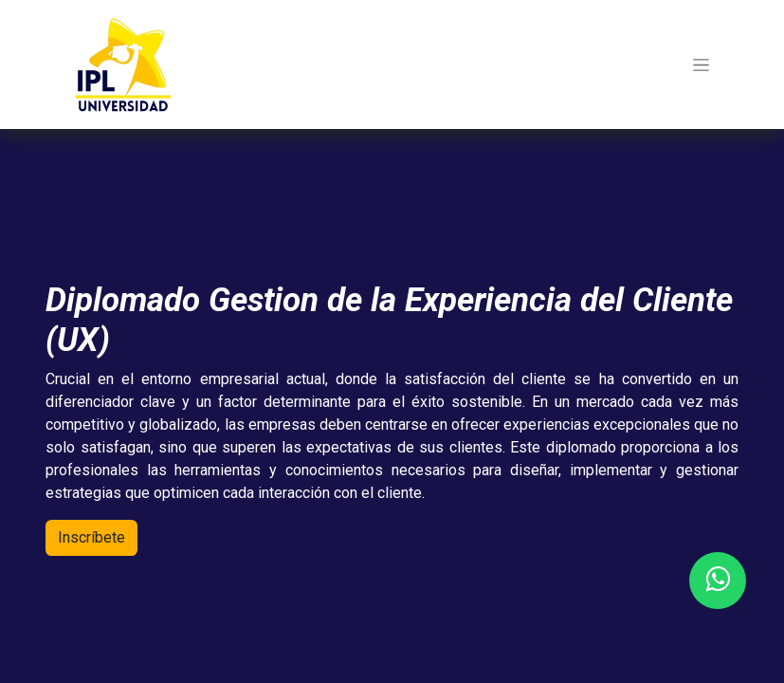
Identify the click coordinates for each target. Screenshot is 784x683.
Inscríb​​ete (91, 537)
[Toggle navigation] (701, 65)
